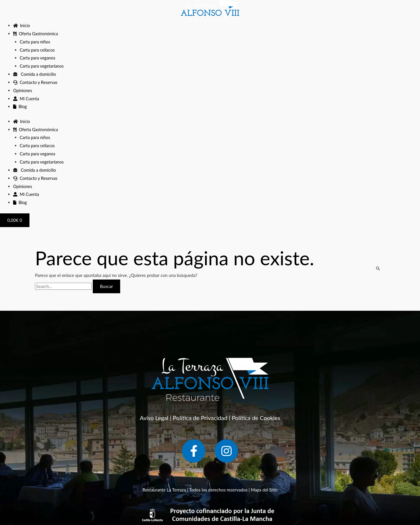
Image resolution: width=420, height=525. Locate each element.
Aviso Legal (154, 418)
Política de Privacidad (200, 418)
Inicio (22, 25)
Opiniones (23, 90)
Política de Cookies (256, 418)
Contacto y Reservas (36, 82)
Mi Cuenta (26, 99)
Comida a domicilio (35, 74)
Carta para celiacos (38, 50)
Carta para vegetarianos (42, 66)
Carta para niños (35, 42)
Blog (20, 106)
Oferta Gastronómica (36, 34)
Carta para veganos (38, 58)
